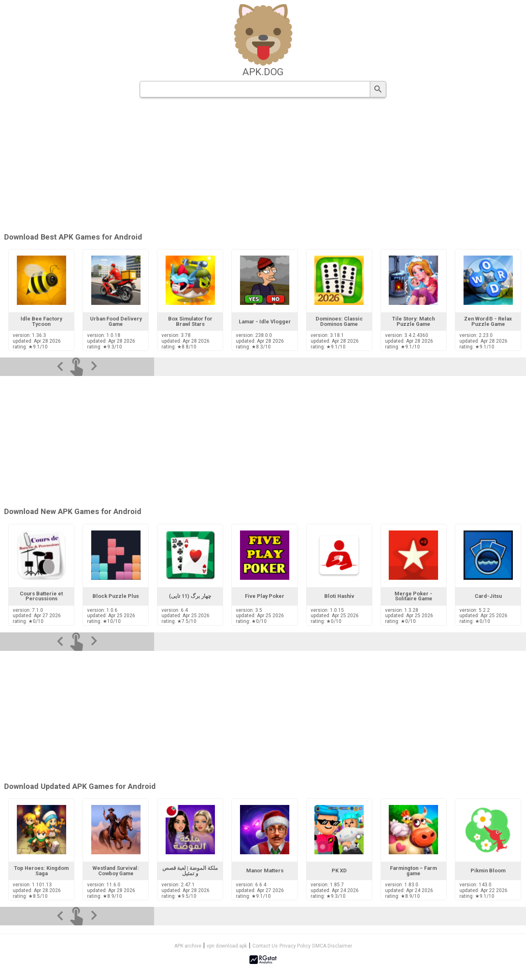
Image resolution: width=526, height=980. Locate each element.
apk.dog (263, 72)
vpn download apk (227, 946)
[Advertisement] (313, 166)
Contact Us (265, 946)
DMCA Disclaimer (332, 946)
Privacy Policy (295, 946)
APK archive (188, 946)
